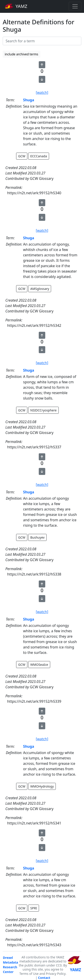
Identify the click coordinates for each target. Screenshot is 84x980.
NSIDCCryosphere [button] (43, 410)
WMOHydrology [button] (42, 786)
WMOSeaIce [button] (39, 665)
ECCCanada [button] (39, 156)
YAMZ (16, 6)
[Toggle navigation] (75, 6)
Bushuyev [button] (37, 537)
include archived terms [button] (22, 54)
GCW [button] (22, 156)
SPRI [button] (34, 908)
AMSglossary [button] (40, 289)
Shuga (29, 100)
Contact (44, 978)
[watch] (42, 93)
